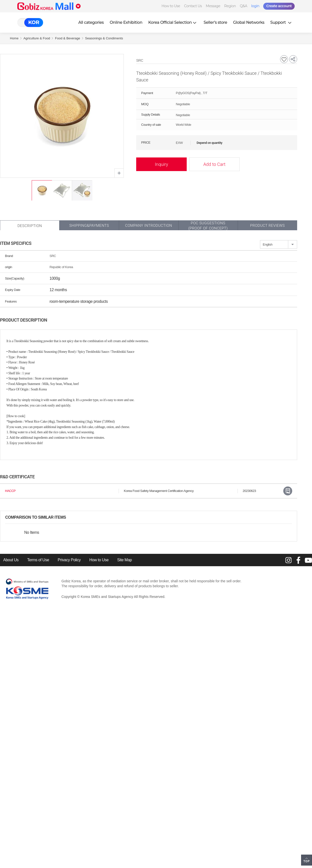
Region (230, 6)
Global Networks (249, 22)
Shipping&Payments (89, 226)
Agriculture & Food (37, 38)
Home (14, 38)
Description (30, 226)
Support (282, 22)
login (255, 6)
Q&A (244, 6)
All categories (91, 22)
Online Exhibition (126, 22)
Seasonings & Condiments (104, 38)
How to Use (171, 6)
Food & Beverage (67, 38)
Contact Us (193, 6)
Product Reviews (267, 226)
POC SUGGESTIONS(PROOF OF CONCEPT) (208, 226)
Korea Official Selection (173, 22)
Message (213, 6)
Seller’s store (215, 22)
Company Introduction (149, 226)
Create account (279, 6)
